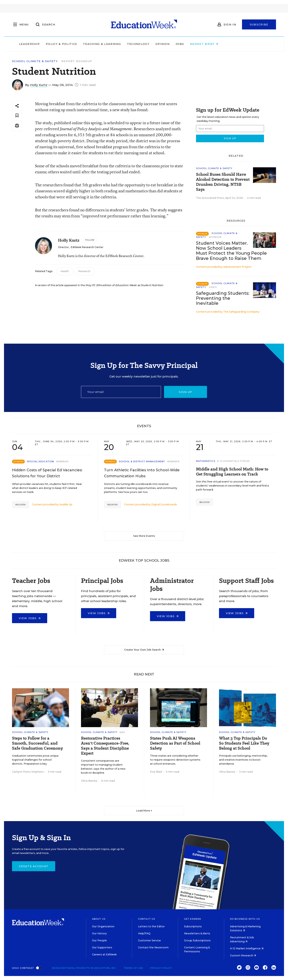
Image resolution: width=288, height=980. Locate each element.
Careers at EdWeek (104, 954)
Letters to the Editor (151, 926)
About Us (99, 919)
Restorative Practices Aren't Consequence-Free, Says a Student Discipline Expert (105, 746)
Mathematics (206, 461)
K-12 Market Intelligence (247, 948)
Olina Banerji (89, 781)
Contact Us (146, 919)
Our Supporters (102, 947)
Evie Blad (156, 772)
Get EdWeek (193, 919)
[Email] (121, 392)
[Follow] (90, 240)
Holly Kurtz (39, 85)
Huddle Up (66, 504)
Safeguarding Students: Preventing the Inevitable (223, 298)
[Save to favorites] (17, 116)
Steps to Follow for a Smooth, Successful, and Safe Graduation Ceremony (37, 743)
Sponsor (215, 237)
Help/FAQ (144, 933)
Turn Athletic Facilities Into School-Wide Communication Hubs (142, 473)
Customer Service (149, 940)
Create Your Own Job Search (144, 650)
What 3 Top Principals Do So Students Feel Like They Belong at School (244, 743)
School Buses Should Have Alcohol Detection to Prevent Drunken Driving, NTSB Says (223, 182)
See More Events (144, 536)
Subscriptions (193, 926)
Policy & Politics (87, 44)
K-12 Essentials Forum (233, 461)
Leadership (55, 44)
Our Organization (103, 926)
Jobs (205, 44)
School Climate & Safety (35, 61)
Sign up (185, 392)
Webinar (62, 461)
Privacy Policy (161, 968)
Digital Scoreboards (164, 504)
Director (63, 247)
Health (65, 271)
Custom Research (243, 955)
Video (213, 287)
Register (20, 505)
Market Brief (230, 44)
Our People (99, 940)
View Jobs (30, 618)
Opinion (188, 44)
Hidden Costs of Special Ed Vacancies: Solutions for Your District (47, 473)
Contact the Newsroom (153, 947)
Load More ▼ (144, 811)
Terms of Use (133, 968)
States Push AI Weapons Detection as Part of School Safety (175, 743)
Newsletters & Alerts (197, 933)
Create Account (34, 866)
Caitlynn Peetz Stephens (28, 772)
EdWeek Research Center (87, 247)
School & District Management (142, 461)
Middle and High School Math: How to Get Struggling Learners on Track (232, 472)
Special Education (40, 461)
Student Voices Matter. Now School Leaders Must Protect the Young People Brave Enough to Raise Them (231, 251)
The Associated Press (210, 198)
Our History (99, 933)
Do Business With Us (245, 919)
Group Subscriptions (197, 940)
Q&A (122, 732)
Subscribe (259, 24)
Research (84, 271)
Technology (164, 44)
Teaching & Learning (128, 44)
